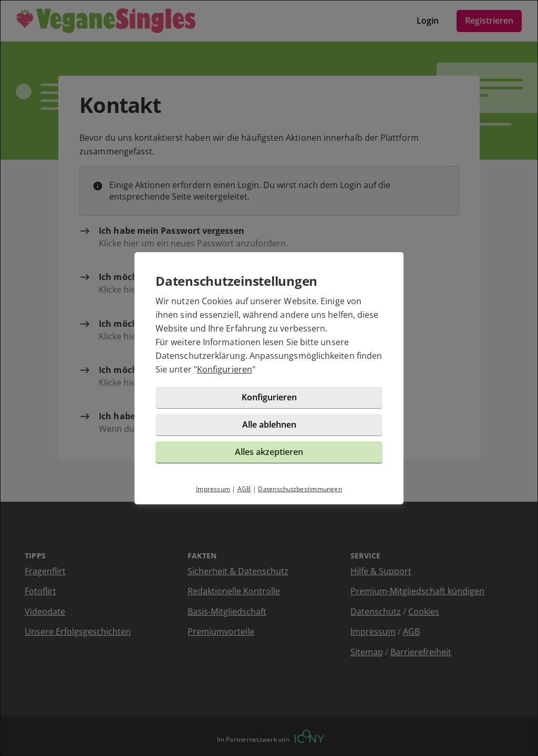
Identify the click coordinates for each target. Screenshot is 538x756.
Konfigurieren (225, 369)
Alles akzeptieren (269, 452)
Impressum (213, 489)
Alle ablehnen (269, 424)
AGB (244, 489)
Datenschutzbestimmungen (300, 489)
